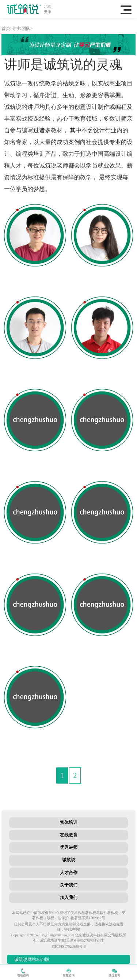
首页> (7, 29)
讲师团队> (23, 29)
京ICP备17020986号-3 (69, 946)
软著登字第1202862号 (88, 918)
